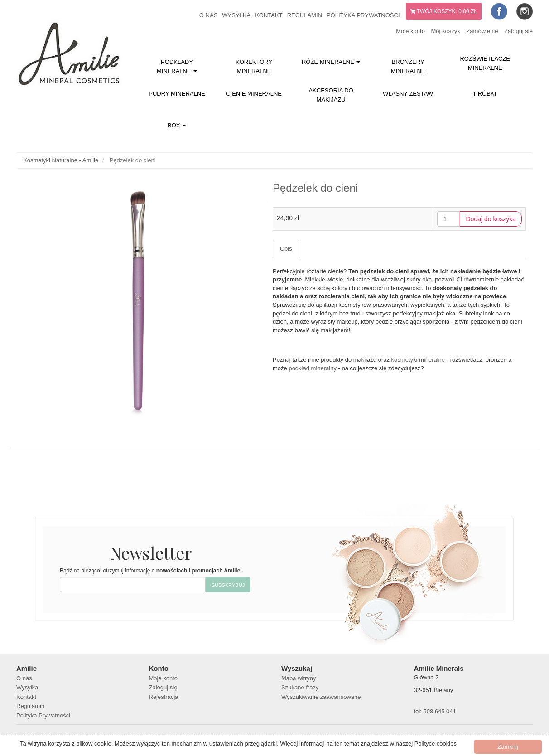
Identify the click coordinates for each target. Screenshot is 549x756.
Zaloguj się (518, 31)
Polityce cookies (436, 744)
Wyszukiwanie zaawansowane (321, 697)
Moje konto (410, 31)
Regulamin (305, 15)
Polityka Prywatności (363, 15)
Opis (286, 249)
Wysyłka (236, 15)
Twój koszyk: (444, 11)
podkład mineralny (313, 368)
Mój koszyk (445, 31)
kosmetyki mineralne (418, 360)
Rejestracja (164, 697)
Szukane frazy (300, 687)
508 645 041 (439, 711)
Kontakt (269, 15)
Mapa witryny (299, 678)
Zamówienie (482, 31)
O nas (208, 15)
